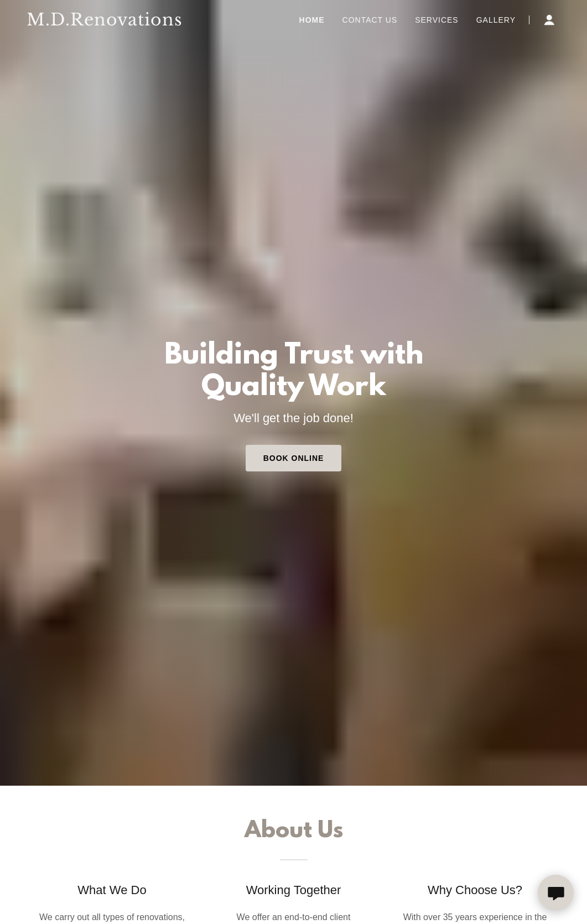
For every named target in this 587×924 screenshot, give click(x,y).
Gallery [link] (496, 20)
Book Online (294, 458)
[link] (106, 22)
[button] (549, 20)
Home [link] (312, 20)
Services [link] (437, 20)
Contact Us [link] (370, 20)
